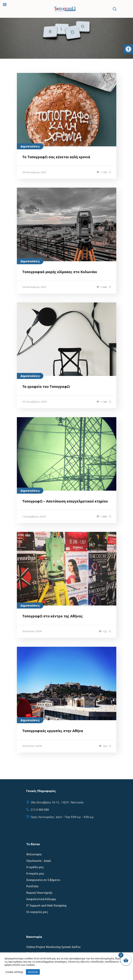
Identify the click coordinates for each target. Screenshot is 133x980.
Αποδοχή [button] (33, 972)
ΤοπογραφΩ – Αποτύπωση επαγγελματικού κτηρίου (65, 501)
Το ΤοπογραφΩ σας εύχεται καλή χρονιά (56, 157)
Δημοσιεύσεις (30, 146)
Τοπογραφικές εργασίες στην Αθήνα (53, 731)
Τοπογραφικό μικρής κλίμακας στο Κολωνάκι (60, 272)
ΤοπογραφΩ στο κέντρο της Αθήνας (52, 616)
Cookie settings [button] (14, 972)
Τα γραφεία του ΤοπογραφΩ (46, 387)
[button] (128, 49)
